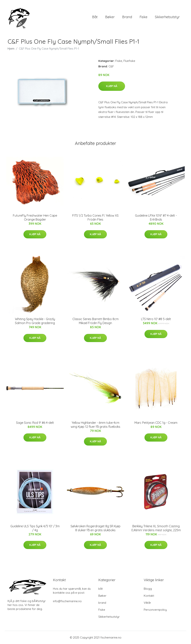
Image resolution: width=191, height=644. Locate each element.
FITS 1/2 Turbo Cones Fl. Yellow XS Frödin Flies (95, 217)
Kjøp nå (112, 86)
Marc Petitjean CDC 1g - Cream (156, 423)
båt (95, 17)
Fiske (143, 17)
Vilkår (147, 603)
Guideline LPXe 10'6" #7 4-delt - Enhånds (156, 217)
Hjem (11, 49)
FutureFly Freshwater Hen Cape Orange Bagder (35, 217)
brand (127, 17)
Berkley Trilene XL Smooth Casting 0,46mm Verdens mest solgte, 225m (156, 528)
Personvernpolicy (155, 610)
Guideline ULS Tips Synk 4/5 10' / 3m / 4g (35, 528)
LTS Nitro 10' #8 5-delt (156, 319)
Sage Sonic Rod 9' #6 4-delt (35, 423)
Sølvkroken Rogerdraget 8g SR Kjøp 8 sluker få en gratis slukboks (95, 528)
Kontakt (149, 596)
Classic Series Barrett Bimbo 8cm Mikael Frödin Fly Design (95, 321)
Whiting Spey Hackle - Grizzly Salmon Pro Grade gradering (35, 321)
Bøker (110, 17)
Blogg (148, 589)
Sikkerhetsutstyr (167, 17)
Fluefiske (129, 61)
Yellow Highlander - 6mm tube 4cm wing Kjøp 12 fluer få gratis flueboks (95, 425)
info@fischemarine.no (67, 601)
